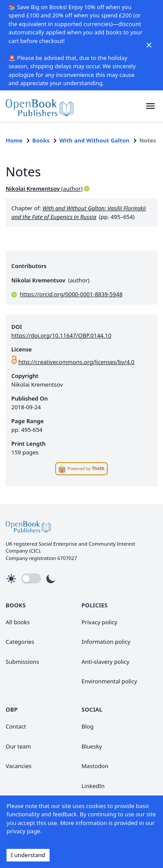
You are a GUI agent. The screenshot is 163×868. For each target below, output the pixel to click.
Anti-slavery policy (106, 662)
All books (18, 622)
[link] (40, 106)
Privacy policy (100, 622)
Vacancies (19, 766)
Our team (18, 746)
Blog (88, 726)
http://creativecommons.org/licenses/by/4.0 (76, 362)
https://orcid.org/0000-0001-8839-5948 (71, 294)
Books (41, 140)
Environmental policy (110, 681)
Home (14, 140)
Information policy (106, 642)
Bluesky (92, 746)
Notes (148, 140)
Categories (20, 642)
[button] (151, 106)
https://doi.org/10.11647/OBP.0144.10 (61, 335)
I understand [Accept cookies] (28, 855)
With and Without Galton (95, 140)
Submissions (22, 662)
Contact (16, 726)
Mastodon (95, 766)
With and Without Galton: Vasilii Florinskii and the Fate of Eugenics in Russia (79, 212)
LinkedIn (93, 786)
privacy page (23, 831)
